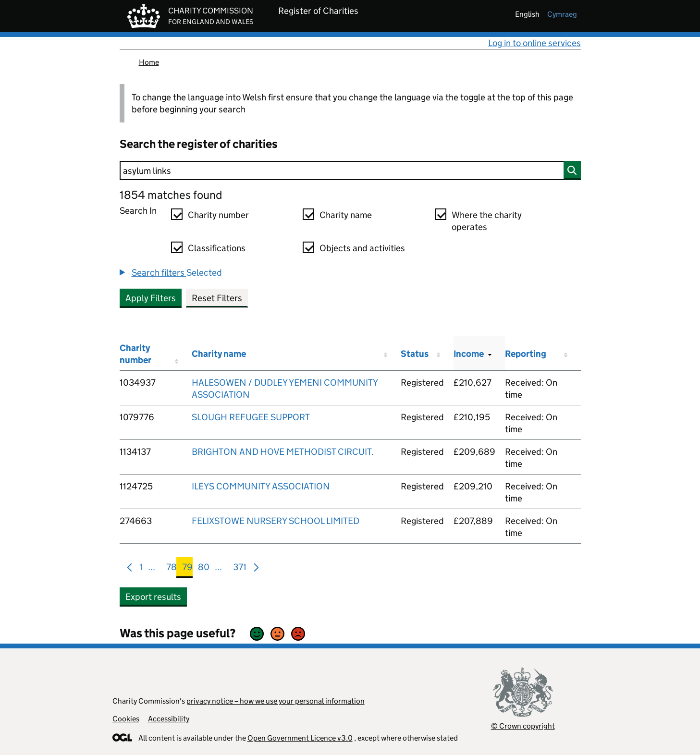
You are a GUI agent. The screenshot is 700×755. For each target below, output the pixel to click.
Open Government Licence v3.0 (300, 738)
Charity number (218, 215)
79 (187, 569)
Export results (153, 597)
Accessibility (169, 719)
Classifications (217, 248)
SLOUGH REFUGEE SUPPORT (251, 417)
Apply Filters (151, 298)
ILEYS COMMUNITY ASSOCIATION (261, 486)
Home (149, 62)
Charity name (346, 215)
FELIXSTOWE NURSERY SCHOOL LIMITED (276, 521)
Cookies (126, 719)
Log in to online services (534, 43)
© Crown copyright (523, 726)
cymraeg (562, 14)
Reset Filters (217, 298)
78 (172, 569)
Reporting (526, 354)
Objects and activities (362, 248)
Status (415, 354)
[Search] (350, 170)
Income (469, 354)
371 (240, 569)
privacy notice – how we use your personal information (276, 701)
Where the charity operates (487, 221)
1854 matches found (171, 195)
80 (204, 569)
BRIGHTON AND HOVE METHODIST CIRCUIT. (283, 452)
